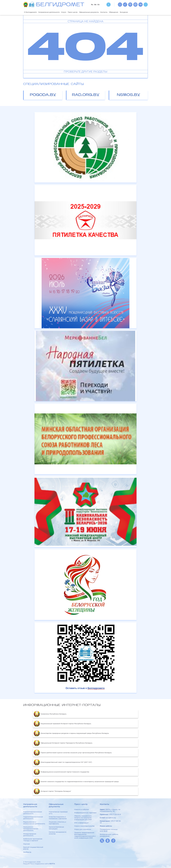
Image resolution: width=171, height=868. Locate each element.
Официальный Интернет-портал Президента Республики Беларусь (63, 743)
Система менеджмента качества (58, 833)
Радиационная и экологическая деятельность (34, 823)
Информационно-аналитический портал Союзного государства (61, 772)
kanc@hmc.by (111, 818)
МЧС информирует (81, 823)
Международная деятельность (30, 835)
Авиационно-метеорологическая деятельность (31, 829)
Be (95, 5)
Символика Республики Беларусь (50, 714)
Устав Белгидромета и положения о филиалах (58, 818)
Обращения (126, 12)
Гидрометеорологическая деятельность (33, 818)
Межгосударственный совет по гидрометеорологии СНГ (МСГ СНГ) (63, 762)
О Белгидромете (31, 12)
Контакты (115, 12)
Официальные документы (98, 12)
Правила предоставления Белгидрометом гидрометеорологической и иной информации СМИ (85, 835)
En (99, 5)
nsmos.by (129, 95)
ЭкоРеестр (27, 852)
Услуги (69, 12)
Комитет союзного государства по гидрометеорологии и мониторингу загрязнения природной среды (76, 782)
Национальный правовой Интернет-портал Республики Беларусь (62, 724)
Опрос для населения (83, 830)
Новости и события (82, 810)
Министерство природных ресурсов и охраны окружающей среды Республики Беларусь (71, 734)
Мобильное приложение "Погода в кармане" (33, 840)
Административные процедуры (56, 828)
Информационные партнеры (85, 813)
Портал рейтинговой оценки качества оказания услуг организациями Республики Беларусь (73, 753)
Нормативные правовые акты (58, 813)
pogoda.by (43, 95)
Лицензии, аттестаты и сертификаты (57, 823)
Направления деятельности (52, 12)
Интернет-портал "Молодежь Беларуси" (52, 791)
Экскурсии (138, 12)
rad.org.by (86, 95)
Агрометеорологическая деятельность (33, 813)
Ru (92, 5)
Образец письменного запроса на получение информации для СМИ (83, 818)
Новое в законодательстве (84, 826)
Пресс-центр (79, 12)
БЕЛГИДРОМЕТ (60, 5)
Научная (27, 844)
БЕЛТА (52, 864)
